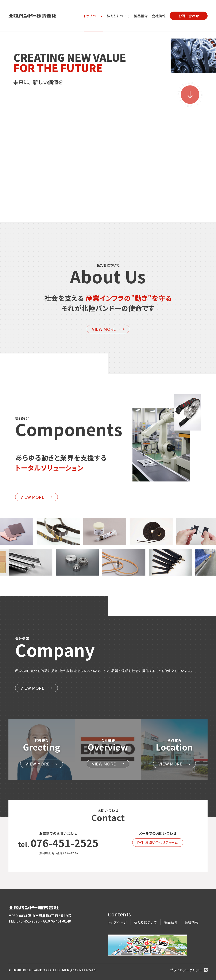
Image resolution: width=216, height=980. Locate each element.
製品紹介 (141, 16)
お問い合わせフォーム (158, 842)
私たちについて (118, 16)
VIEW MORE (108, 329)
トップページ (93, 16)
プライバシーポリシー (186, 970)
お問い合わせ (189, 16)
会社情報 (159, 16)
